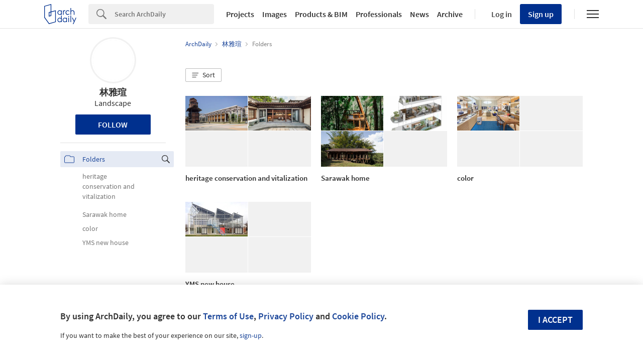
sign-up (251, 335)
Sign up (541, 14)
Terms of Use (228, 316)
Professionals (379, 14)
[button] (203, 75)
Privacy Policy (286, 316)
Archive (450, 14)
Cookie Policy (358, 316)
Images (275, 14)
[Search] (164, 14)
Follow (113, 125)
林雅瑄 (113, 92)
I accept (555, 320)
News (419, 14)
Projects (240, 14)
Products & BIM (321, 14)
